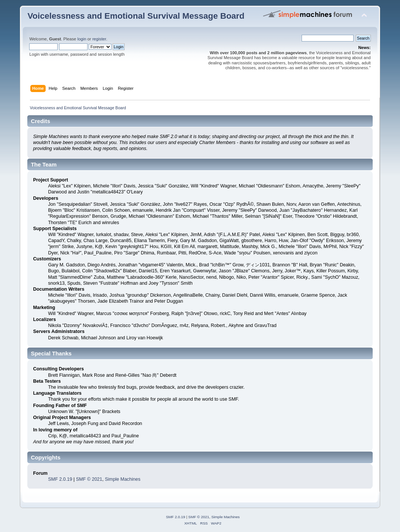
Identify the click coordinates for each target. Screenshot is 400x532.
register (99, 39)
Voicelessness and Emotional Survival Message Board (136, 16)
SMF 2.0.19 (60, 479)
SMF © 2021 (89, 479)
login (82, 39)
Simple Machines (123, 479)
